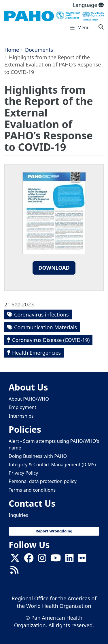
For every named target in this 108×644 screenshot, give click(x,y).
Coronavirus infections (41, 314)
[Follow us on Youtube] (56, 560)
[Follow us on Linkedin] (69, 560)
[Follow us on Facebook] (29, 560)
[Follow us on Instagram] (42, 560)
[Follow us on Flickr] (82, 560)
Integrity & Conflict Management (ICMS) (52, 465)
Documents (39, 50)
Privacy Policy (23, 473)
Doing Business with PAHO (38, 456)
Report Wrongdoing (54, 531)
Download (54, 268)
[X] (15, 560)
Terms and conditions (32, 490)
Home (12, 50)
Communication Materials (46, 327)
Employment (22, 407)
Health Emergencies (36, 353)
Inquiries (18, 515)
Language (88, 5)
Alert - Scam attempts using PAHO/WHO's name (54, 444)
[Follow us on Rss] (14, 571)
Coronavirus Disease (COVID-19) (51, 340)
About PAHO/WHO (29, 399)
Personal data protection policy (43, 481)
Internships (21, 416)
